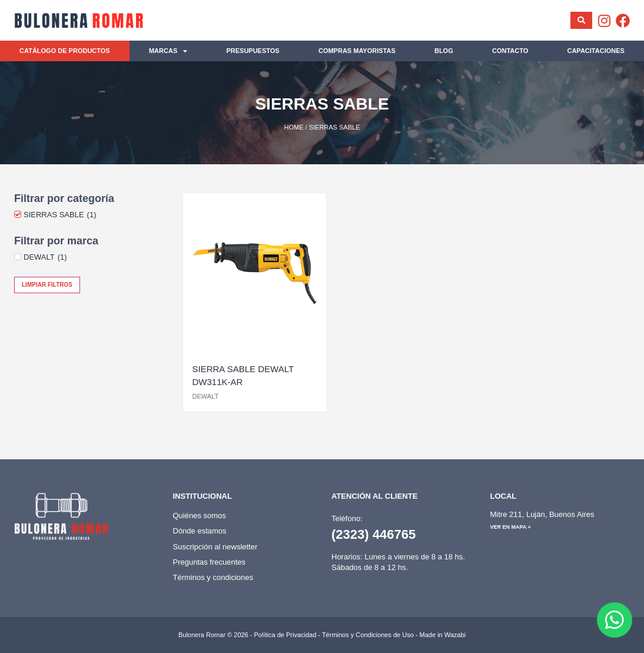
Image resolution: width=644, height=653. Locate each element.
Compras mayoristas (357, 51)
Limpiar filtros (47, 285)
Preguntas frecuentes (210, 562)
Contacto (510, 51)
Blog (444, 51)
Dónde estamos (200, 531)
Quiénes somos (200, 516)
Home (294, 127)
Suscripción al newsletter (215, 547)
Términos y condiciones (213, 577)
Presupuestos (253, 51)
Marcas (168, 51)
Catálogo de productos (65, 51)
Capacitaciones (595, 51)
